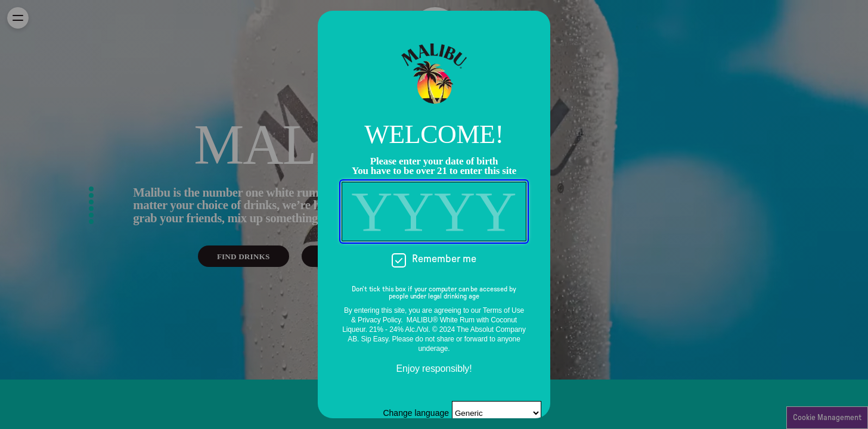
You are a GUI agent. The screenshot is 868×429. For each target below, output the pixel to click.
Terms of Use (503, 310)
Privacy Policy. (380, 320)
